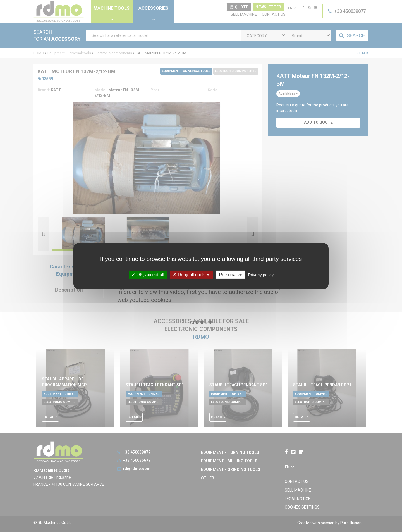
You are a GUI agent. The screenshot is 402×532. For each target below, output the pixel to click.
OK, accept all (148, 274)
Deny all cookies (192, 274)
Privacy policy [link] (261, 274)
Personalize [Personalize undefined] (231, 274)
